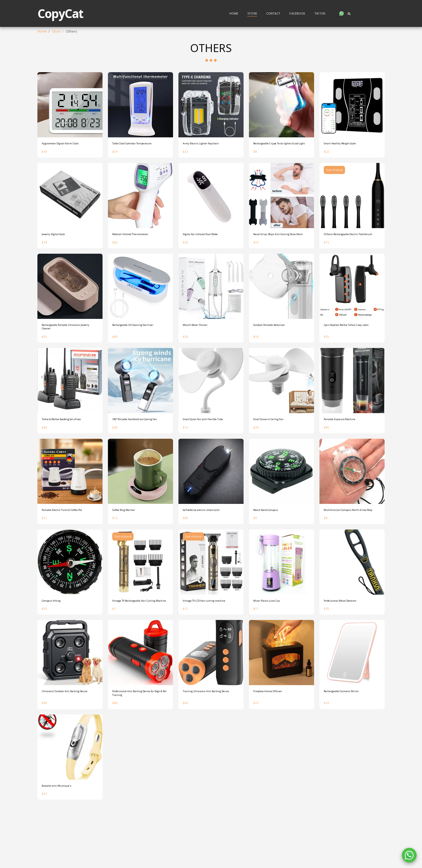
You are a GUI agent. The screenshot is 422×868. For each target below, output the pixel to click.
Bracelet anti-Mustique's (61, 842)
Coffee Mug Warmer (129, 549)
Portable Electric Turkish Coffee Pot (67, 552)
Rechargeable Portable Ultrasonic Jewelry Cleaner (69, 356)
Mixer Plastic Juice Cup (271, 647)
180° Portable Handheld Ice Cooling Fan (135, 454)
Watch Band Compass (271, 549)
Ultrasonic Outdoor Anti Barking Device (68, 747)
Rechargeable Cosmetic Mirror (349, 744)
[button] (342, 13)
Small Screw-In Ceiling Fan (274, 451)
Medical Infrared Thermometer (137, 256)
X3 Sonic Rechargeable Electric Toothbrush (349, 259)
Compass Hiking (55, 647)
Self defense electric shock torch (209, 549)
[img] (70, 119)
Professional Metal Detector (347, 647)
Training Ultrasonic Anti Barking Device (208, 747)
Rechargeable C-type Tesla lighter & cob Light (281, 161)
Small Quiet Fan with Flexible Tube (210, 451)
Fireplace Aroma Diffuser (273, 744)
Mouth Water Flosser (200, 354)
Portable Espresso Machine (346, 451)
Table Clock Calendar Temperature (129, 161)
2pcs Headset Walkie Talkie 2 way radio (351, 356)
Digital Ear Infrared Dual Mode (207, 256)
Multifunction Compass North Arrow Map (347, 552)
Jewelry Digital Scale (58, 256)
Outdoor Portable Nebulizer (276, 354)
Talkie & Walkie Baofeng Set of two (67, 454)
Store (56, 31)
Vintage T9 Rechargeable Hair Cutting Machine (137, 649)
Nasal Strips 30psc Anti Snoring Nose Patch (279, 259)
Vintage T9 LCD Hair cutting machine (205, 649)
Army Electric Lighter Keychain (207, 158)
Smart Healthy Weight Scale (346, 158)
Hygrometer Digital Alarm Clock (67, 158)
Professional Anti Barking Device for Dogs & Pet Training (139, 747)
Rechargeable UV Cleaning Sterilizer (134, 356)
